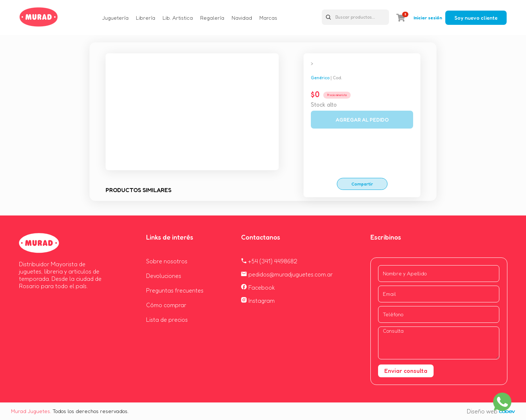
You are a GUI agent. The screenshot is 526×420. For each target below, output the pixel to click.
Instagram (258, 301)
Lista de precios (167, 320)
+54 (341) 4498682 (269, 261)
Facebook (258, 287)
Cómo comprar (166, 305)
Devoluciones (164, 276)
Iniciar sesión (428, 18)
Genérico (320, 78)
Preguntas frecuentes (175, 290)
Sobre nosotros (167, 261)
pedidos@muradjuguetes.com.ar (287, 274)
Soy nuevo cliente (476, 18)
